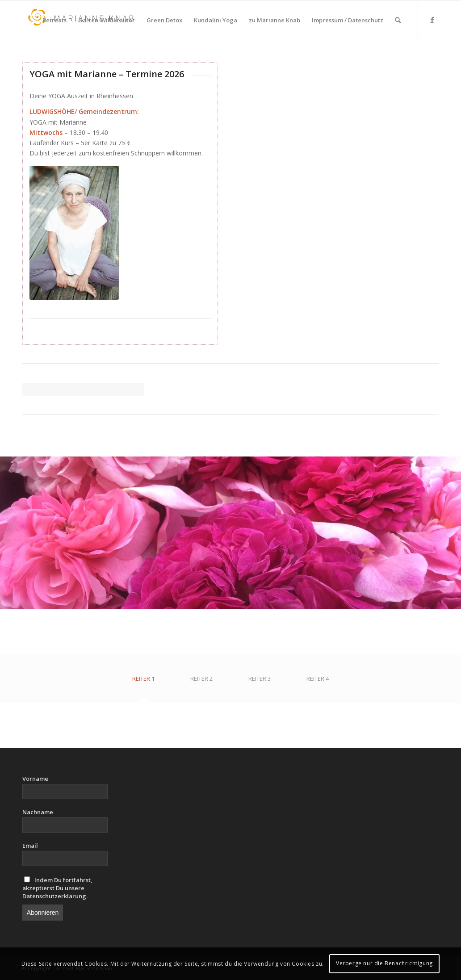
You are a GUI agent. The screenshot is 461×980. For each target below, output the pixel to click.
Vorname (35, 779)
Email (30, 846)
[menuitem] (54, 20)
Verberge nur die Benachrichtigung (384, 963)
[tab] (143, 682)
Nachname (38, 812)
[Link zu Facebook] (432, 20)
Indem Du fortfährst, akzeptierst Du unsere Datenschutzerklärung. (57, 888)
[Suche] (398, 20)
